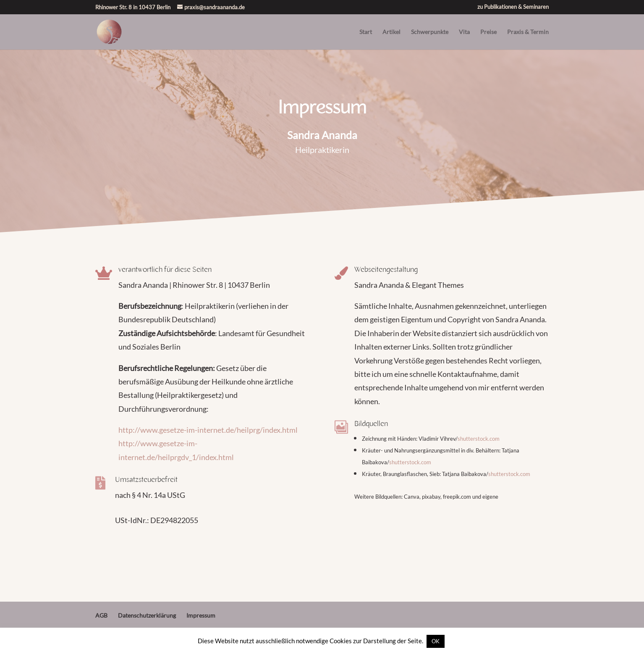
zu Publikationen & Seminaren (513, 7)
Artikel (391, 32)
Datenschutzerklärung (147, 615)
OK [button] (436, 641)
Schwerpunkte (430, 32)
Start (366, 32)
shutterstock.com (479, 439)
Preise (488, 32)
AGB (101, 615)
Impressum (201, 615)
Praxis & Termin (528, 32)
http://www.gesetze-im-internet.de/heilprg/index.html (208, 430)
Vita (464, 32)
